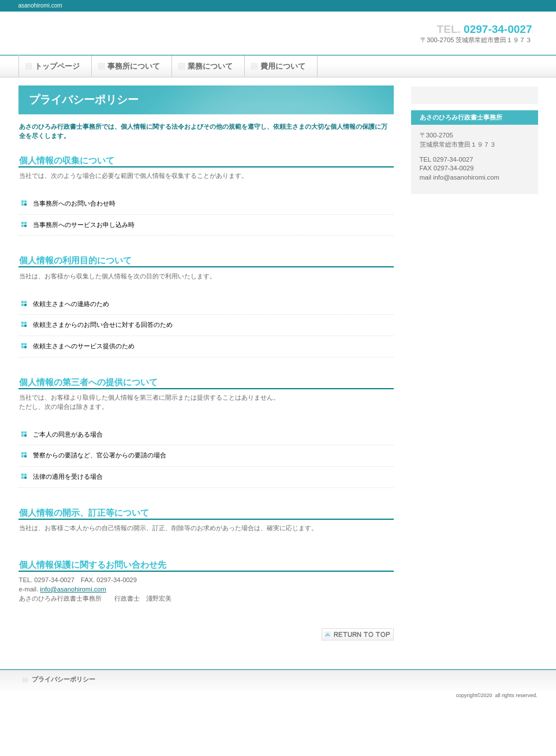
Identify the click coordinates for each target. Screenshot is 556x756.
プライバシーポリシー (64, 679)
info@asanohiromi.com (73, 589)
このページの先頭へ (358, 634)
